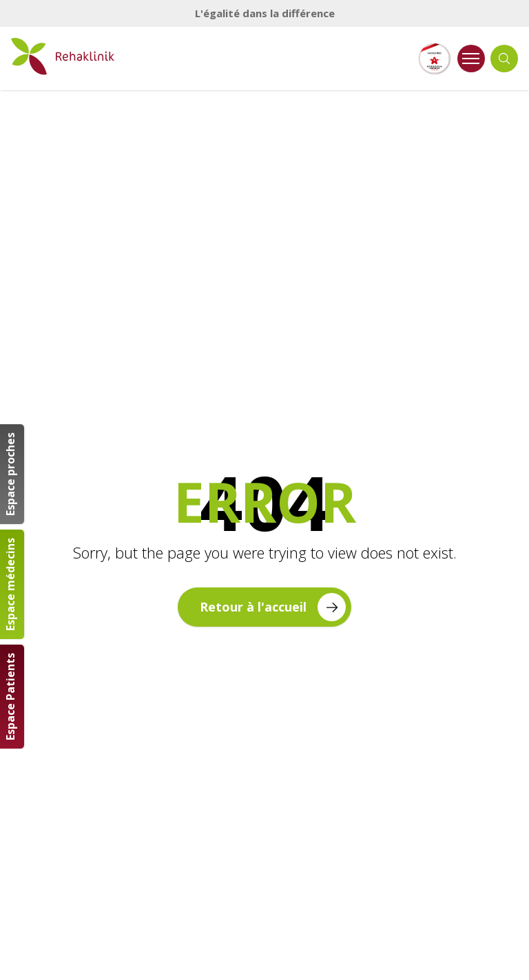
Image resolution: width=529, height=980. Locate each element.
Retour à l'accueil (273, 607)
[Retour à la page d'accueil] (63, 56)
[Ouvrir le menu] (471, 59)
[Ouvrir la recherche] (504, 59)
